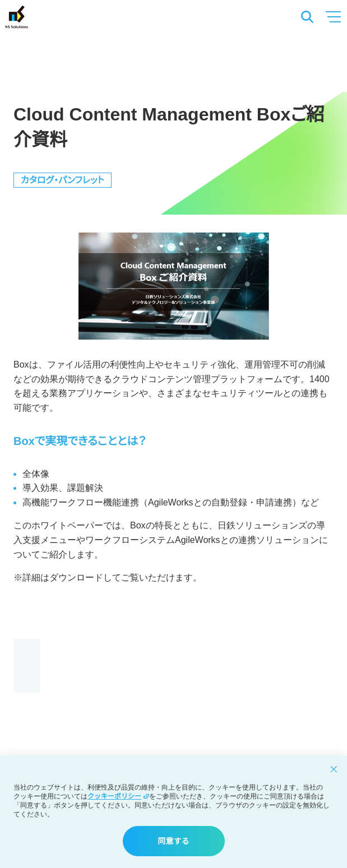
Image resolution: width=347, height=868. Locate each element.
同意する (174, 841)
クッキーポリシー (118, 796)
